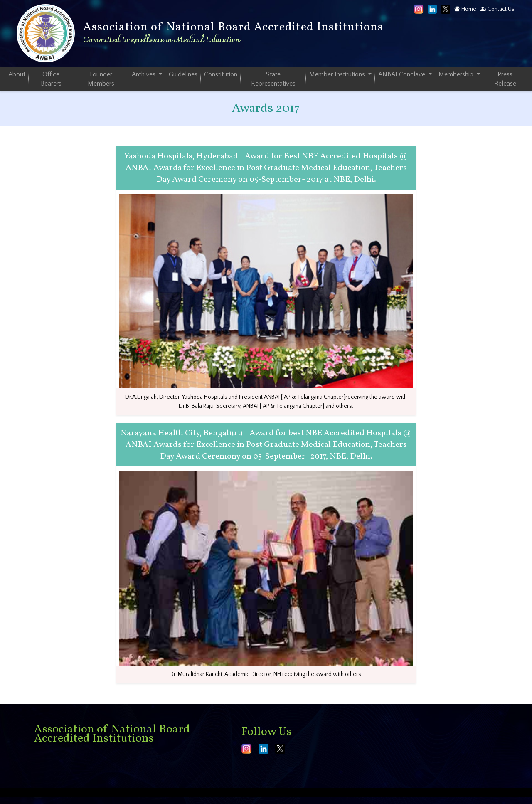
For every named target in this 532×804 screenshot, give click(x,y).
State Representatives (273, 79)
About (17, 74)
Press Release (505, 79)
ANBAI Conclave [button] (403, 74)
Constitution (221, 74)
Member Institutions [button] (338, 74)
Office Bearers (51, 79)
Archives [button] (144, 74)
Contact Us (498, 9)
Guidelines (183, 74)
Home (465, 9)
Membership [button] (457, 74)
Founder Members (101, 79)
